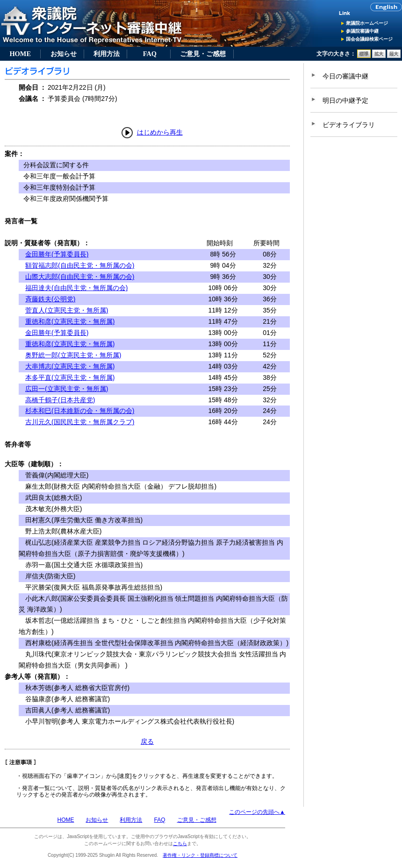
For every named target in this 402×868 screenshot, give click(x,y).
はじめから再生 (160, 132)
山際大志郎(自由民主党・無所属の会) (80, 277)
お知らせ (64, 54)
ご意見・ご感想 (203, 54)
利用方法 (107, 54)
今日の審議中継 (345, 76)
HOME (20, 54)
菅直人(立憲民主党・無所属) (67, 310)
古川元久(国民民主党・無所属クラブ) (80, 422)
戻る (147, 741)
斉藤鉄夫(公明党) (50, 299)
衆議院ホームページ (367, 23)
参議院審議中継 (362, 31)
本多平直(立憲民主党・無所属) (70, 377)
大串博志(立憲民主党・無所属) (70, 366)
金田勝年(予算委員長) (57, 254)
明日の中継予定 (345, 100)
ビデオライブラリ (349, 125)
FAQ (150, 54)
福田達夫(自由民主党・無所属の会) (76, 288)
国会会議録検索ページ (369, 39)
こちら (180, 843)
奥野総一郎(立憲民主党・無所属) (73, 355)
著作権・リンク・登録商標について (200, 855)
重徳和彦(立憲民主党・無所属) (70, 321)
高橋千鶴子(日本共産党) (60, 400)
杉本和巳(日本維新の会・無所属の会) (80, 411)
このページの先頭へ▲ (257, 812)
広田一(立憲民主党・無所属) (67, 389)
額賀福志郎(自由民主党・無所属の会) (80, 265)
